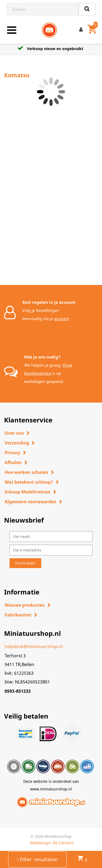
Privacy (12, 453)
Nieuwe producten (25, 605)
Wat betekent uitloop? (29, 482)
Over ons (14, 433)
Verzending (17, 443)
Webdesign (40, 843)
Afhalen (13, 462)
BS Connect (63, 843)
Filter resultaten (38, 859)
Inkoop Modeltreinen (28, 492)
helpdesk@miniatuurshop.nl (34, 646)
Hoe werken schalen (26, 472)
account (61, 318)
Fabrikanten (18, 615)
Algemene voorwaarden (31, 502)
